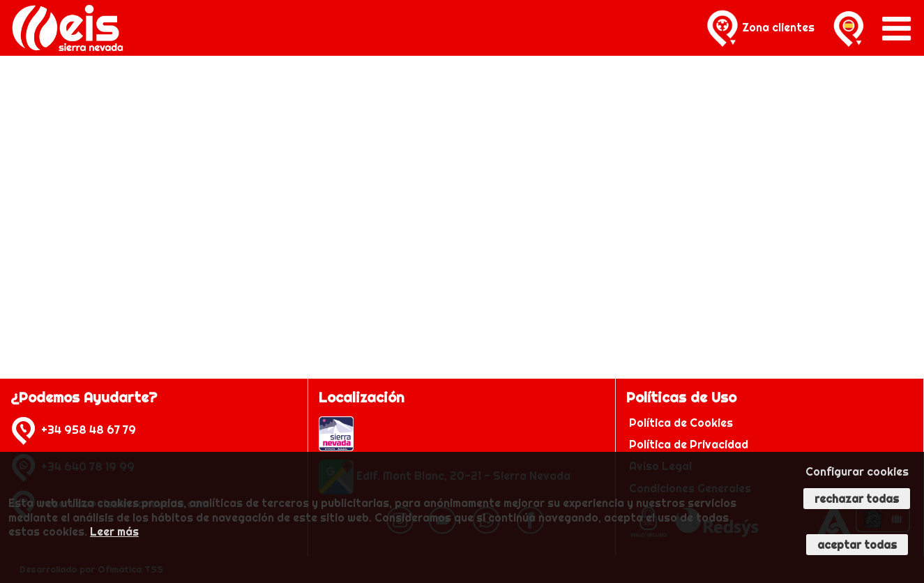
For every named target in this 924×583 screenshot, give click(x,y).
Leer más (114, 531)
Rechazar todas (857, 499)
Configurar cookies (857, 471)
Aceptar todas (857, 545)
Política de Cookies (682, 423)
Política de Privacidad (690, 444)
